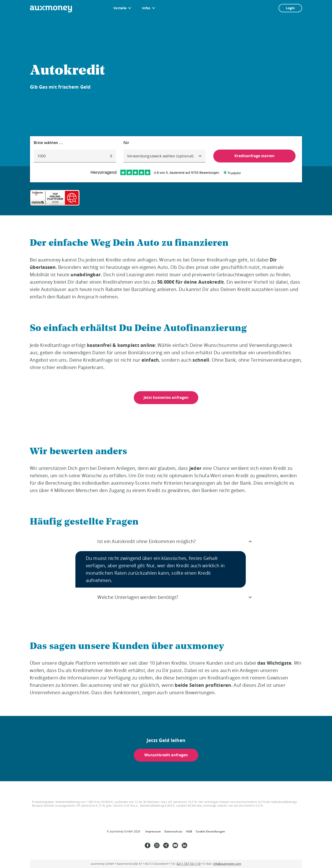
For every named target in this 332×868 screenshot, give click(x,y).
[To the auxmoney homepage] (51, 9)
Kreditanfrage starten (254, 156)
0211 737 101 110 (189, 864)
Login (290, 8)
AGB (189, 831)
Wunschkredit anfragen (166, 755)
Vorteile (120, 8)
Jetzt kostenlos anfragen (166, 397)
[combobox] (165, 156)
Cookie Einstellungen (210, 831)
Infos (146, 8)
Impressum (153, 831)
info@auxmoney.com (227, 864)
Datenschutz (173, 831)
